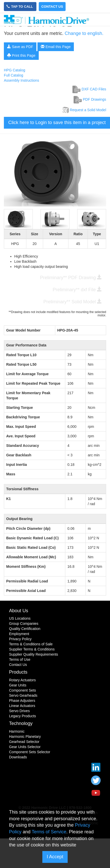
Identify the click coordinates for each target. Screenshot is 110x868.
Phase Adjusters (22, 701)
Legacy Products (22, 716)
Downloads (18, 757)
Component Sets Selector (30, 752)
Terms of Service (49, 832)
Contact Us (52, 7)
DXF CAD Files (89, 89)
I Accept (55, 857)
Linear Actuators (22, 706)
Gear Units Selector (25, 747)
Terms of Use (20, 659)
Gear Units (18, 685)
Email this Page (56, 47)
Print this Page (21, 55)
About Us (19, 611)
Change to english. (84, 33)
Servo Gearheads (23, 695)
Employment (19, 634)
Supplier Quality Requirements (34, 654)
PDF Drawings (90, 99)
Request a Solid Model (84, 110)
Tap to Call (20, 7)
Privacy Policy (20, 639)
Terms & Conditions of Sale (31, 644)
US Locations (20, 618)
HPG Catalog (14, 70)
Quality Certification (25, 629)
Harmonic (17, 731)
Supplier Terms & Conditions (32, 649)
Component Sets (22, 690)
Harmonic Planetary (25, 737)
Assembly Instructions (21, 80)
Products (18, 672)
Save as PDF (20, 47)
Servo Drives (19, 711)
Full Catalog (14, 75)
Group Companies (24, 624)
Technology (21, 723)
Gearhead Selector (24, 742)
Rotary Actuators (22, 680)
